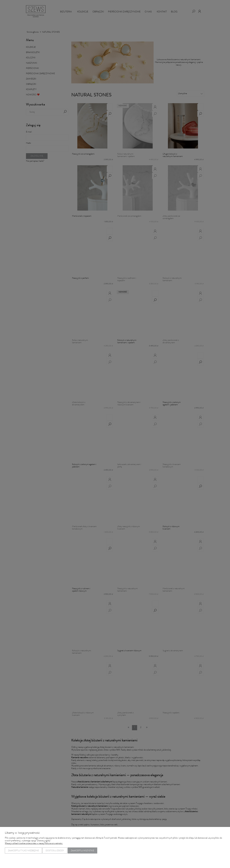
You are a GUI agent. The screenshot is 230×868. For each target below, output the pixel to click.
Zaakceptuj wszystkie (82, 851)
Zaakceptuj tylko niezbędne (23, 851)
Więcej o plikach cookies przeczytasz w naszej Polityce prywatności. (34, 844)
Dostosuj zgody (55, 851)
